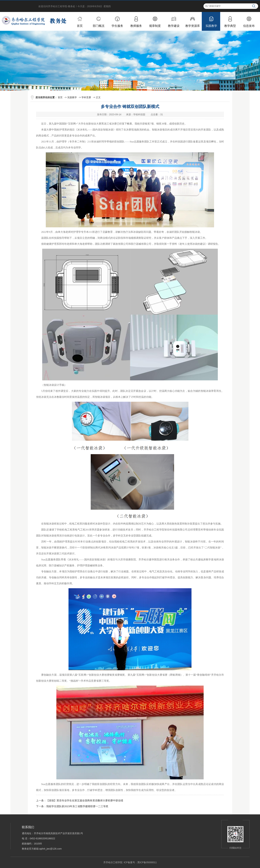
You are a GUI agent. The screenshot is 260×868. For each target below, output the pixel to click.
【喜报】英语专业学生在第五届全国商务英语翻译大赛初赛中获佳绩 (85, 800)
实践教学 (72, 97)
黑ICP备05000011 (147, 862)
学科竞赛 (86, 97)
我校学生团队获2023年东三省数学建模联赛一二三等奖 (77, 806)
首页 (60, 97)
